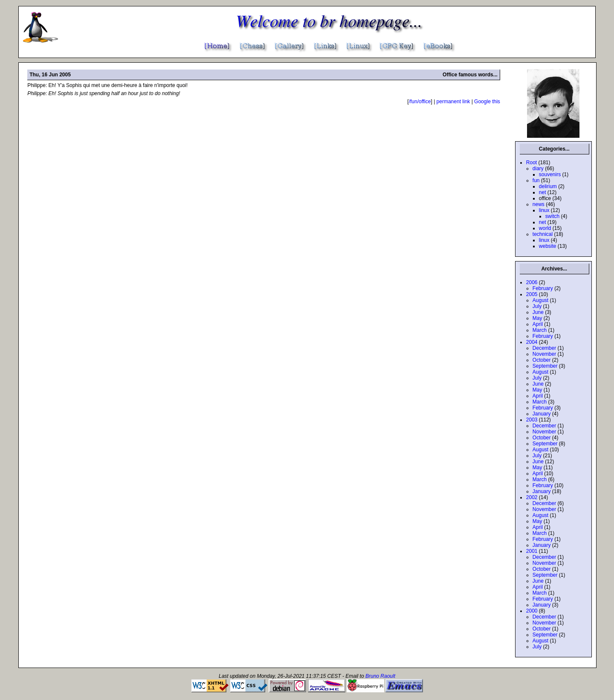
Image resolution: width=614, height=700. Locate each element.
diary (538, 168)
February (543, 288)
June (538, 312)
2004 (532, 342)
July (537, 306)
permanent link (453, 102)
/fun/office (420, 102)
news (539, 204)
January (542, 414)
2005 (532, 294)
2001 (532, 551)
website (548, 246)
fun (536, 180)
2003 (532, 420)
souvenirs (550, 174)
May (537, 318)
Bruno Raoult (380, 676)
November (544, 354)
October (542, 360)
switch (552, 216)
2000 (532, 611)
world (545, 228)
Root (531, 163)
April (538, 324)
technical (543, 234)
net (543, 192)
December (544, 348)
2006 (532, 282)
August (540, 300)
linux (544, 210)
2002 (532, 497)
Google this (487, 102)
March (540, 330)
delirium (548, 186)
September (545, 366)
